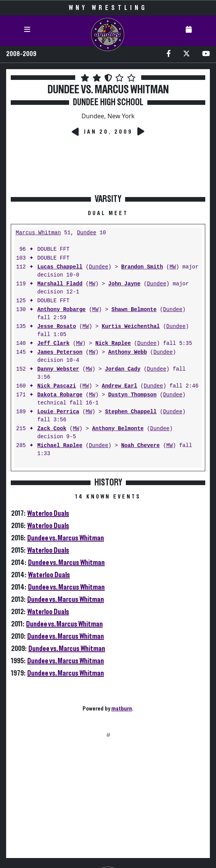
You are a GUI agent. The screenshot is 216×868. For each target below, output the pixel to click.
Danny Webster (58, 369)
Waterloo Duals (48, 514)
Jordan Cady (123, 369)
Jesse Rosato (57, 327)
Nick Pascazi (57, 386)
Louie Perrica (58, 412)
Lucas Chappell (60, 267)
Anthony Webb (128, 352)
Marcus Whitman (38, 233)
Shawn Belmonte (134, 310)
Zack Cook (52, 429)
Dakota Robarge (60, 395)
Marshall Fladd (60, 284)
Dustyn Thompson (132, 395)
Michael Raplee (60, 446)
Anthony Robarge (61, 310)
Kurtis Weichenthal (131, 327)
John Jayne (124, 284)
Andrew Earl (119, 386)
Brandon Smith (142, 267)
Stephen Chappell (131, 412)
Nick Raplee (113, 344)
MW (173, 267)
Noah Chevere (141, 446)
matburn (122, 709)
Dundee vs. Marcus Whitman (66, 538)
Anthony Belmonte (118, 429)
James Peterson (60, 352)
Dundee (87, 233)
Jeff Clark (53, 344)
